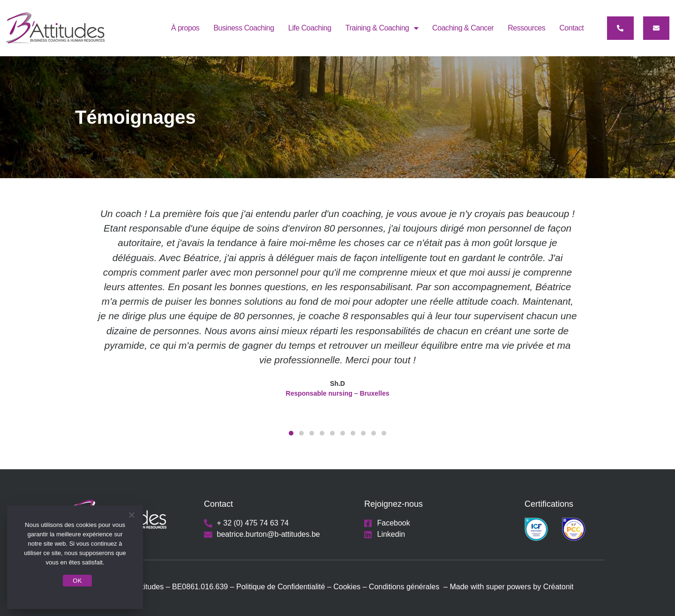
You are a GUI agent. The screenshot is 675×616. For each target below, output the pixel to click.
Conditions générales (404, 587)
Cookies (348, 587)
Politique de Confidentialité (281, 587)
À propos (185, 28)
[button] (620, 28)
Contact (571, 28)
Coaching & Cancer (463, 28)
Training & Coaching (382, 28)
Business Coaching (244, 28)
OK (77, 581)
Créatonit (559, 587)
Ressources (526, 28)
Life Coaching (310, 28)
